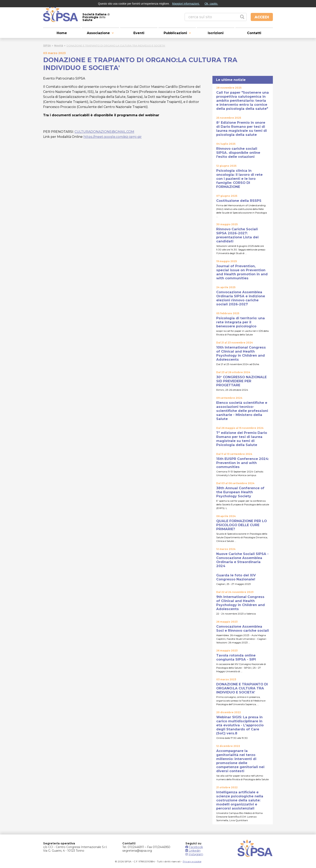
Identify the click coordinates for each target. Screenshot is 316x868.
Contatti (254, 33)
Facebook (194, 847)
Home (62, 33)
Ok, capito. (211, 4)
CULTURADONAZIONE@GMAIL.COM (104, 132)
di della (96, 17)
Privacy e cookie (192, 861)
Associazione (98, 33)
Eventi (139, 33)
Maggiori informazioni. (186, 4)
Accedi (262, 17)
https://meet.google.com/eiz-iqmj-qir (113, 137)
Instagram (194, 854)
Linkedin (193, 851)
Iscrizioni (216, 33)
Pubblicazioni (175, 33)
